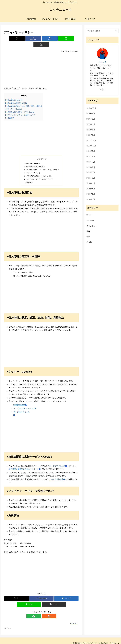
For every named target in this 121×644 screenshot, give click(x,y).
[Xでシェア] (16, 38)
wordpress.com (20, 399)
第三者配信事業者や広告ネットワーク (24, 463)
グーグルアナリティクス (25, 402)
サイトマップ (114, 637)
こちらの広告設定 (57, 473)
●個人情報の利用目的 (14, 94)
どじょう (102, 62)
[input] (102, 31)
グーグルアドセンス (58, 460)
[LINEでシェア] (54, 38)
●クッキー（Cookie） (14, 103)
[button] (67, 38)
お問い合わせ (103, 637)
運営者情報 (74, 637)
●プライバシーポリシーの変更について (20, 109)
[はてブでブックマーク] (41, 38)
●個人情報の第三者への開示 (16, 97)
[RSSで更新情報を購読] (44, 610)
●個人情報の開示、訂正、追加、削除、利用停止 (24, 100)
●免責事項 (10, 112)
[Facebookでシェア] (29, 38)
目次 (39, 153)
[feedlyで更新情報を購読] (39, 610)
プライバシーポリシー (88, 637)
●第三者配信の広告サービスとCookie (20, 106)
